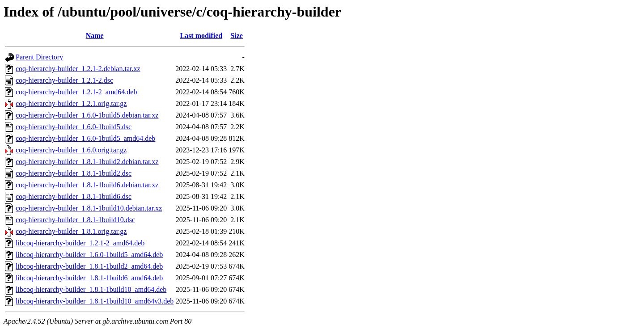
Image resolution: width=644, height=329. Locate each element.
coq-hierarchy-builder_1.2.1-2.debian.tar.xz (78, 69)
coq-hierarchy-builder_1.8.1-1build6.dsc (74, 196)
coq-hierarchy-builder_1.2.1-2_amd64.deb (76, 92)
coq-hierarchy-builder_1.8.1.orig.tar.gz (71, 231)
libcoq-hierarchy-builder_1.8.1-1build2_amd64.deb (89, 266)
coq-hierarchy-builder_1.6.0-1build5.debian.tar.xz (87, 115)
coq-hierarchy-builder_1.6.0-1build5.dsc (74, 127)
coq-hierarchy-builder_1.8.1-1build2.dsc (74, 173)
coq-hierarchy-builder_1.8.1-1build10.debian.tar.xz (89, 208)
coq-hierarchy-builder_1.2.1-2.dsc (64, 80)
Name (95, 36)
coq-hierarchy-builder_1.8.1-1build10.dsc (75, 220)
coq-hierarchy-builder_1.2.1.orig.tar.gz (71, 103)
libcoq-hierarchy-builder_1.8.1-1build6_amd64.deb (89, 278)
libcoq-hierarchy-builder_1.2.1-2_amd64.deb (80, 243)
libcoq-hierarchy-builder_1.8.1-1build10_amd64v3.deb (95, 301)
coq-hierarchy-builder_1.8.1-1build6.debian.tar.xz (87, 185)
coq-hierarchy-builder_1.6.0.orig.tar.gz (71, 150)
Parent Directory (39, 57)
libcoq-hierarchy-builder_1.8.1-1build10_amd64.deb (91, 289)
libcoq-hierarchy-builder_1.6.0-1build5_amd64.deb (89, 255)
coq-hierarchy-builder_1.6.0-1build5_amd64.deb (85, 138)
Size (237, 36)
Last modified (201, 36)
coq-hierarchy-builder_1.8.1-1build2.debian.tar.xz (87, 162)
